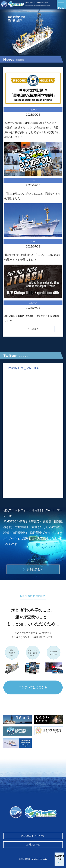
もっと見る (33, 329)
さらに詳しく (35, 569)
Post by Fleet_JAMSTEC (23, 368)
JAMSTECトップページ (33, 836)
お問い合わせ (33, 845)
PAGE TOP (59, 858)
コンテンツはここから (33, 687)
